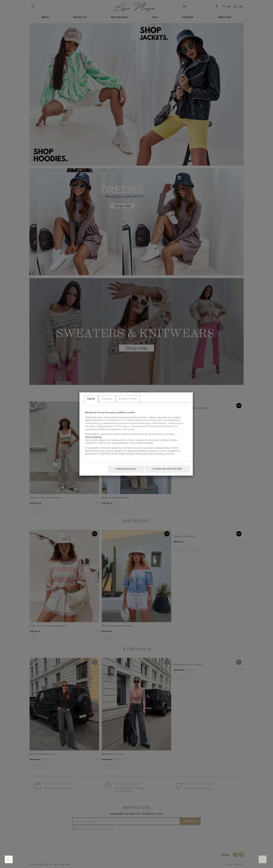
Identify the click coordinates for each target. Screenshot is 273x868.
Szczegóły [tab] (107, 399)
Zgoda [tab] (91, 399)
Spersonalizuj (126, 469)
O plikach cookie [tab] (128, 399)
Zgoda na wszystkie (167, 469)
